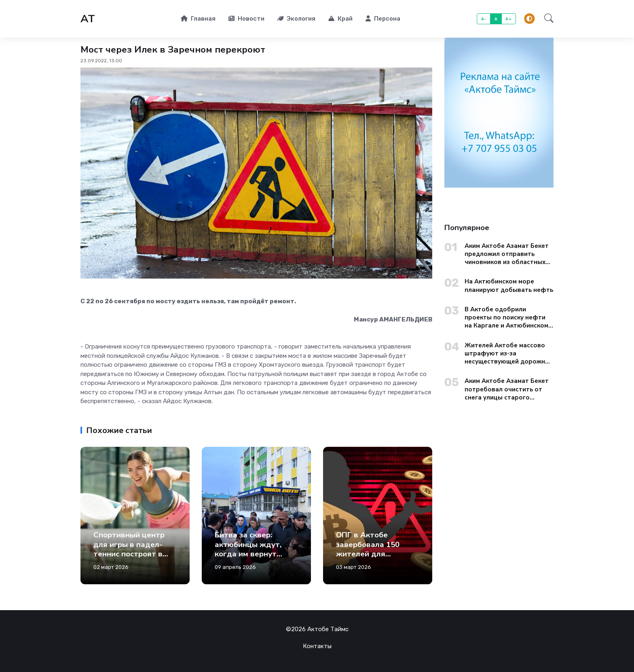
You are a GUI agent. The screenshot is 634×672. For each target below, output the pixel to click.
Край (340, 19)
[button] (546, 19)
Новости (246, 19)
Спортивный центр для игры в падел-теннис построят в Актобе (129, 549)
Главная (198, 19)
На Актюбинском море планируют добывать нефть (509, 285)
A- (484, 19)
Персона (383, 19)
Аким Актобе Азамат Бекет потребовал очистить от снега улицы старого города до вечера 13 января (509, 389)
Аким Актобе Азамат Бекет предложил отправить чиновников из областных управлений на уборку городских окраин (507, 254)
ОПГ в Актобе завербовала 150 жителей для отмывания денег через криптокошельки (369, 559)
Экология (296, 19)
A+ (508, 19)
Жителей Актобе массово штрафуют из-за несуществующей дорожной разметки (509, 354)
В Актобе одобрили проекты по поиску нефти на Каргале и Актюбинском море (506, 318)
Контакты (317, 646)
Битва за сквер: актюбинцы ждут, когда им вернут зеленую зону (248, 549)
